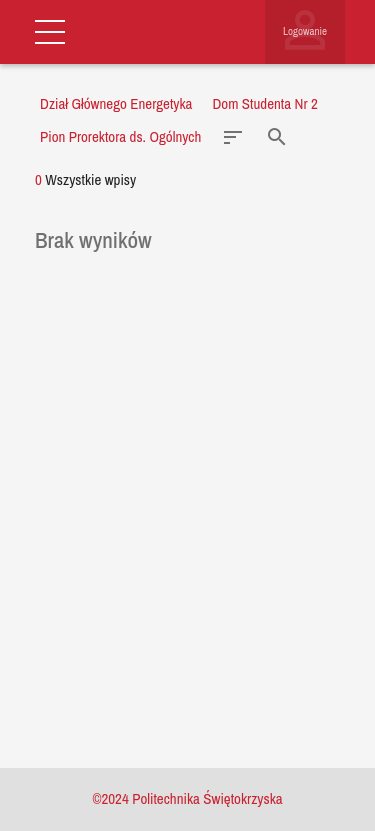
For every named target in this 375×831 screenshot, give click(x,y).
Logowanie (305, 31)
